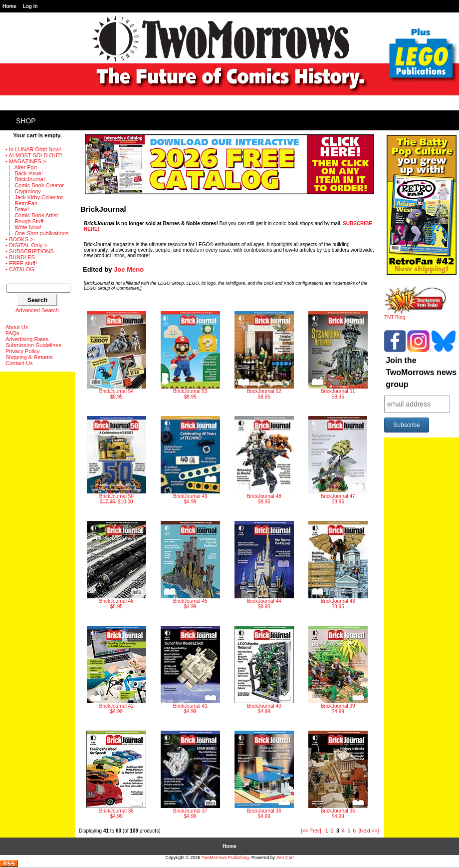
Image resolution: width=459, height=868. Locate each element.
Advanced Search (37, 310)
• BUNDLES (20, 257)
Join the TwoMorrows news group (421, 372)
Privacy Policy (22, 351)
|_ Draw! (17, 209)
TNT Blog (415, 315)
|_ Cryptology (23, 191)
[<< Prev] (311, 831)
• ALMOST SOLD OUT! (34, 155)
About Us (17, 327)
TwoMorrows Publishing (225, 858)
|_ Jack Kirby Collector (34, 197)
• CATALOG (20, 269)
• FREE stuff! (21, 263)
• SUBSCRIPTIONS (30, 251)
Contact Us (19, 363)
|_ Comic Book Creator (35, 185)
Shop (26, 121)
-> (26, 161)
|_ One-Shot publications (37, 233)
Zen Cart (285, 858)
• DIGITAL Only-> (26, 245)
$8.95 (116, 355)
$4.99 (190, 460)
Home (9, 6)
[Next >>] (369, 831)
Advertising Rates (27, 339)
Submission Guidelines (33, 345)
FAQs (12, 333)
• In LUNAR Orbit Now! (33, 149)
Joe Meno (129, 269)
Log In (30, 6)
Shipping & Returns (29, 357)
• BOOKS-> (19, 239)
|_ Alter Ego (21, 167)
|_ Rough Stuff (24, 221)
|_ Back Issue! (24, 173)
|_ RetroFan (21, 203)
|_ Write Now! (23, 227)
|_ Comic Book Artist (32, 215)
